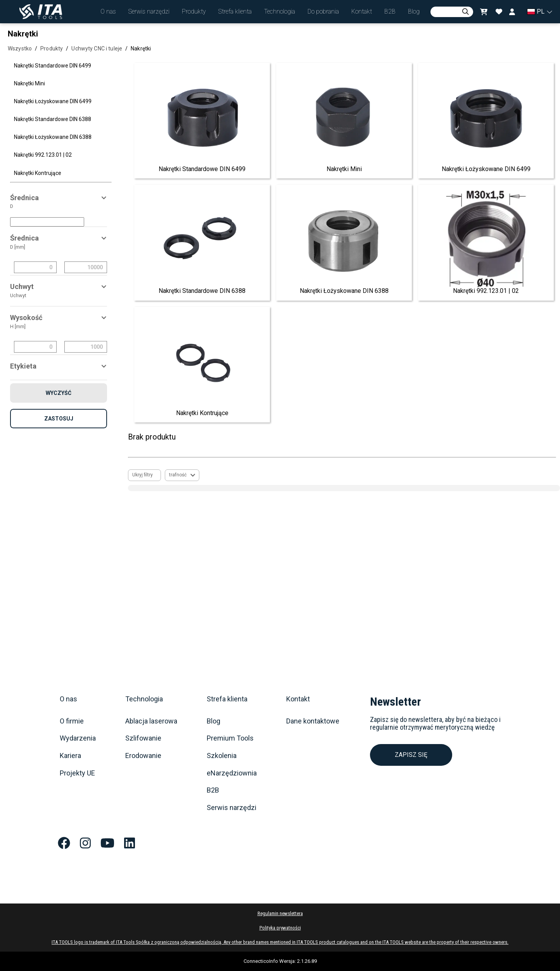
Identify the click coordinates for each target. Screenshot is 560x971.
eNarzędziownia (232, 773)
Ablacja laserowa (151, 721)
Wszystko (20, 48)
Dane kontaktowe (313, 721)
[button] (108, 12)
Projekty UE (77, 773)
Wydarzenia (78, 738)
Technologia (144, 699)
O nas (68, 699)
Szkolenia (222, 756)
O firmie (72, 721)
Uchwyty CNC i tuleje (97, 48)
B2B (213, 790)
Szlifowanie (143, 738)
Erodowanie (143, 756)
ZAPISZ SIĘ (411, 755)
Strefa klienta (227, 699)
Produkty (52, 48)
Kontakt (298, 699)
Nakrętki (141, 48)
